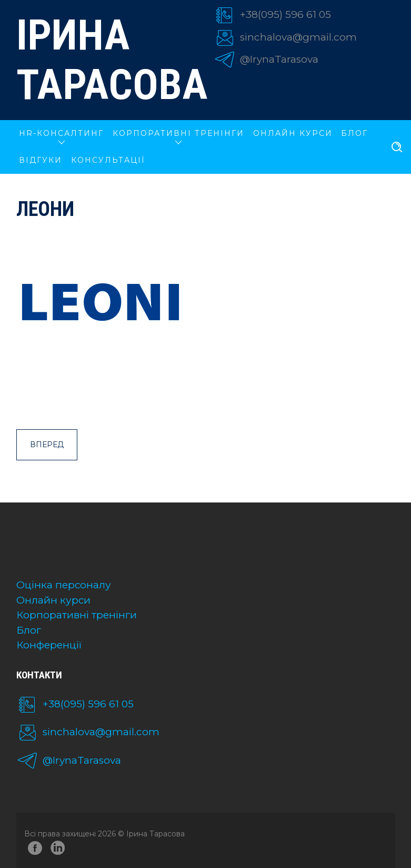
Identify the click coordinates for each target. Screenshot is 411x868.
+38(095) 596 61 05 (285, 14)
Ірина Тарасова (107, 60)
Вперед (47, 445)
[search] (397, 147)
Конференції (49, 645)
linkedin (59, 850)
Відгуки (41, 160)
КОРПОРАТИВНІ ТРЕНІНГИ (178, 133)
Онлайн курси (53, 600)
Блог (354, 133)
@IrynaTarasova (279, 59)
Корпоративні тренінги (77, 615)
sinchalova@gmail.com (298, 37)
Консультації (108, 160)
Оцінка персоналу (64, 585)
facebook (35, 850)
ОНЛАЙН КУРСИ (293, 133)
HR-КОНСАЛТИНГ (61, 133)
